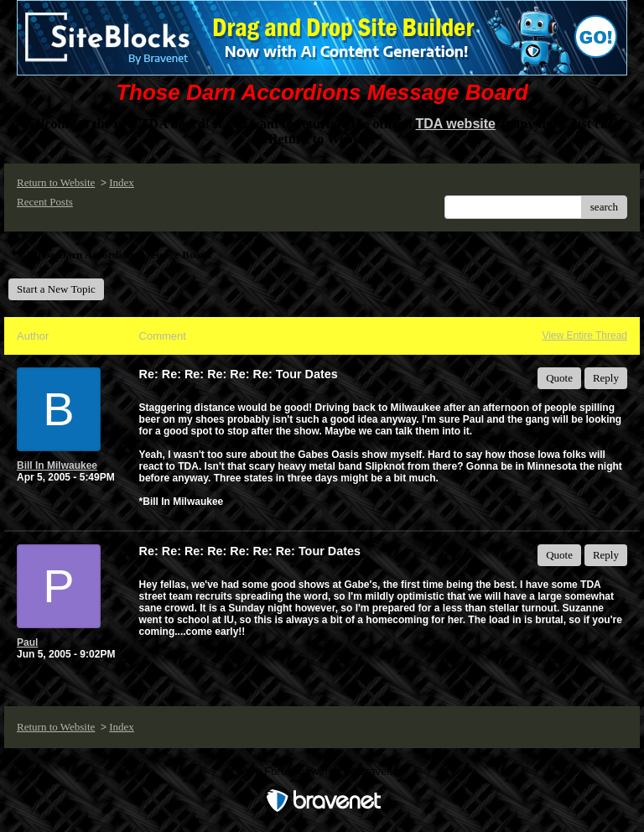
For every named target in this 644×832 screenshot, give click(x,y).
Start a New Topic (56, 289)
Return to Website (56, 182)
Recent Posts (45, 202)
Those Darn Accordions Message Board (110, 255)
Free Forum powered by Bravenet (322, 771)
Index (122, 182)
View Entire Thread (584, 335)
